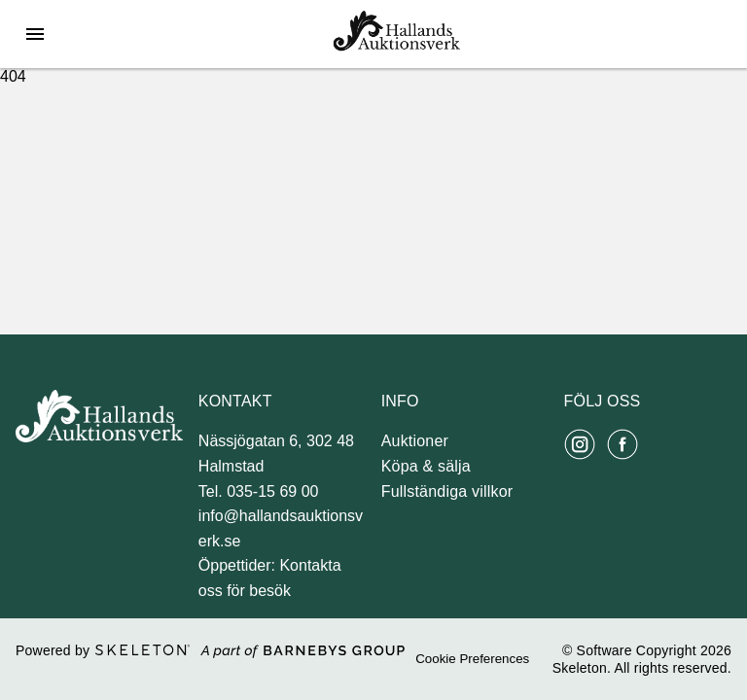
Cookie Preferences (472, 659)
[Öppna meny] (35, 34)
